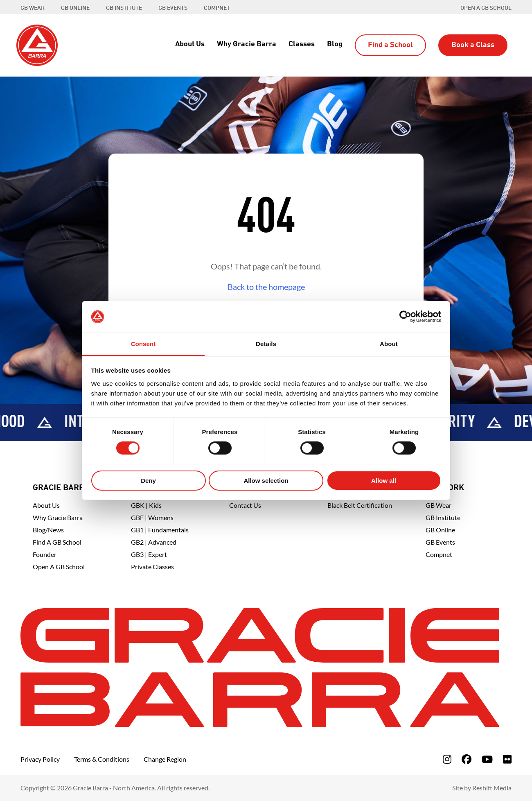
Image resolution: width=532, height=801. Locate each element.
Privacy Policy (40, 759)
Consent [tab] (143, 344)
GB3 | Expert (149, 554)
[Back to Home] (37, 44)
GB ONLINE (75, 8)
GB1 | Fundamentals (160, 530)
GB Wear (438, 505)
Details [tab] (266, 344)
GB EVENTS (173, 8)
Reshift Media (492, 788)
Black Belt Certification (360, 505)
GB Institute (443, 517)
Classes (302, 44)
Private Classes (152, 567)
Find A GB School (57, 542)
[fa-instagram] (447, 759)
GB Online (440, 530)
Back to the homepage (266, 287)
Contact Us (245, 505)
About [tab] (389, 344)
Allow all (384, 481)
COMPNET (217, 8)
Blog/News (48, 530)
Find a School (390, 45)
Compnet (439, 554)
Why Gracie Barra (247, 44)
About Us (190, 44)
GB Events (440, 542)
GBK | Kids (146, 505)
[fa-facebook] (467, 759)
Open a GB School (486, 8)
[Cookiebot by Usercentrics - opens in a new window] (405, 317)
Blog (335, 44)
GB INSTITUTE (124, 8)
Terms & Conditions (102, 759)
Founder (45, 554)
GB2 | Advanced (154, 542)
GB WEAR (33, 8)
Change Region (165, 759)
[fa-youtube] (487, 759)
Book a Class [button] (473, 45)
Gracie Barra (61, 488)
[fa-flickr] (507, 759)
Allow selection (266, 481)
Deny (148, 481)
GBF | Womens (152, 517)
